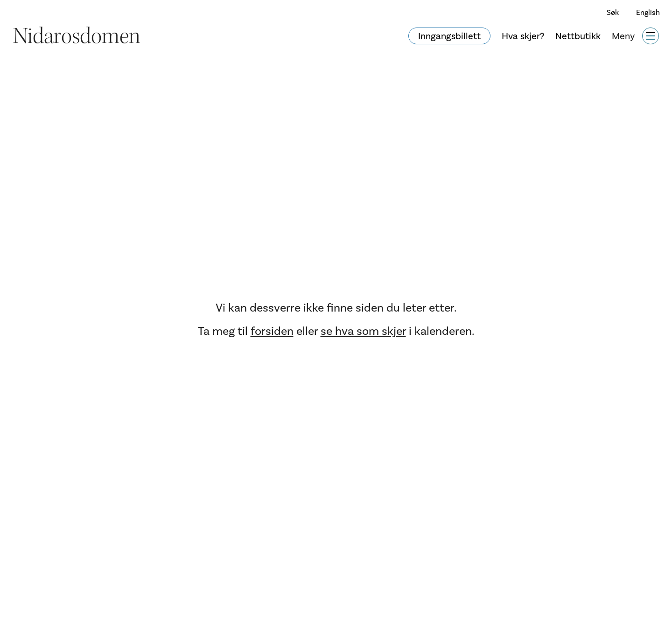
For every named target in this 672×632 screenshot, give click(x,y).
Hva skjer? (523, 36)
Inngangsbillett (449, 36)
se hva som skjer (363, 331)
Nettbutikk (578, 36)
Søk (613, 12)
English (648, 13)
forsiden (272, 331)
